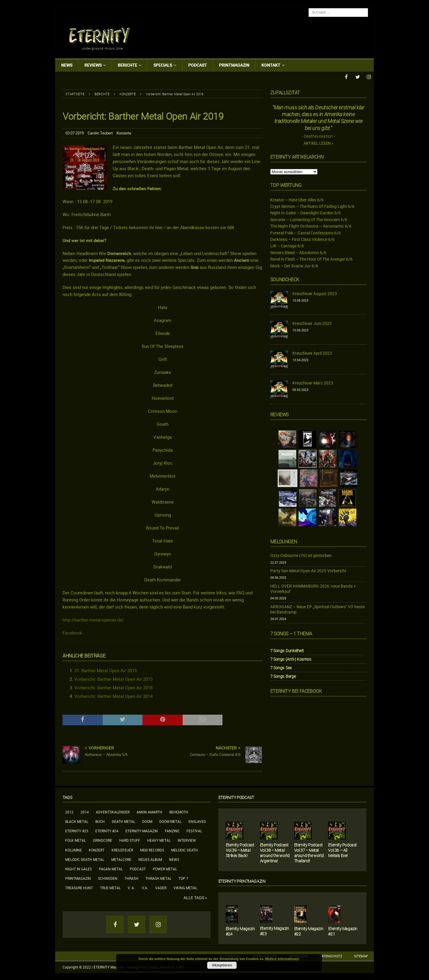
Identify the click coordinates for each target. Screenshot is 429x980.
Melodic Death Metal (85, 859)
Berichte (127, 65)
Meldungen (284, 541)
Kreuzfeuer (122, 850)
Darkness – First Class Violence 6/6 (302, 239)
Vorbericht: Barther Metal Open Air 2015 (113, 679)
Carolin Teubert (100, 133)
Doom (147, 821)
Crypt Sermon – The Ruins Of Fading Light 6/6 (312, 206)
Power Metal (165, 869)
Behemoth (179, 812)
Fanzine (172, 831)
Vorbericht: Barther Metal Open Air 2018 (113, 687)
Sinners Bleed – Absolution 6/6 (298, 252)
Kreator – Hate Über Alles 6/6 (297, 199)
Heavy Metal (159, 840)
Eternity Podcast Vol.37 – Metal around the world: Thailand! (309, 853)
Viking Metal (185, 887)
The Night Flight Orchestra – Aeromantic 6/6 (311, 226)
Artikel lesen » (318, 143)
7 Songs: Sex (281, 667)
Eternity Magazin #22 (309, 931)
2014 (85, 812)
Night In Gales (78, 869)
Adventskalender (113, 812)
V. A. (131, 887)
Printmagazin (234, 65)
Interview (187, 840)
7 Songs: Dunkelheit (287, 650)
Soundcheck (285, 279)
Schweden (108, 878)
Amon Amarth (149, 812)
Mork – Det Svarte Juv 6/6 (294, 265)
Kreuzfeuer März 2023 (313, 383)
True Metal (110, 887)
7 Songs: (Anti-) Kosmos (291, 659)
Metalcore (121, 859)
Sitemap (361, 956)
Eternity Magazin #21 (343, 931)
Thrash (131, 878)
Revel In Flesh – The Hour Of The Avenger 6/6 (311, 259)
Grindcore (103, 840)
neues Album (150, 859)
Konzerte (124, 133)
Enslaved (197, 821)
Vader (161, 887)
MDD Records (152, 850)
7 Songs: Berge (283, 676)
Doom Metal (170, 821)
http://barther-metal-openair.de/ (93, 619)
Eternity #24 (107, 831)
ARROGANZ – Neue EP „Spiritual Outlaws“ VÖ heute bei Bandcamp (317, 609)
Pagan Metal (111, 869)
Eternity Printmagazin (242, 881)
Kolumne (73, 850)
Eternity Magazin (142, 831)
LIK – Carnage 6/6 (287, 245)
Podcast (198, 65)
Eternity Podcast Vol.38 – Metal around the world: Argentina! (275, 853)
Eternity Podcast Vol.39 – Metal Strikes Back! (240, 850)
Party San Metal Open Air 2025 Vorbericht (308, 570)
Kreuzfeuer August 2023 (315, 293)
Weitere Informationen (282, 959)
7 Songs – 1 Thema (291, 633)
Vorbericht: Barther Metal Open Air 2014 (113, 696)
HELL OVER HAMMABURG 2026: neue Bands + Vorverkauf (313, 588)
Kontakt (271, 65)
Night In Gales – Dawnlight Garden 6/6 (306, 212)
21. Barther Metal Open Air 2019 (105, 670)
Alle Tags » (195, 897)
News (67, 65)
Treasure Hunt (79, 887)
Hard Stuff (130, 840)
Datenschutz (331, 956)
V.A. (145, 887)
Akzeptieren (222, 965)
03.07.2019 (75, 133)
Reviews (93, 65)
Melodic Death (185, 850)
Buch (100, 821)
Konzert (97, 850)
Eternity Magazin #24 (240, 931)
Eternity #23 (77, 831)
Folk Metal (76, 840)
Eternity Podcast (236, 797)
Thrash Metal (158, 878)
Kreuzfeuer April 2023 (312, 353)
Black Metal (77, 821)
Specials (163, 65)
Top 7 (183, 878)
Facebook (72, 632)
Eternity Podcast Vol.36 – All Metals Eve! (342, 850)
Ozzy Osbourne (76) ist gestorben (301, 555)
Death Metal (123, 821)
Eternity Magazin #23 (275, 931)
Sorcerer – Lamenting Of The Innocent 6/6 (309, 219)
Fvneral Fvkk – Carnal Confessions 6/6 (306, 232)
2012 (69, 812)
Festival (194, 831)
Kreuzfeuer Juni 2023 (312, 323)
